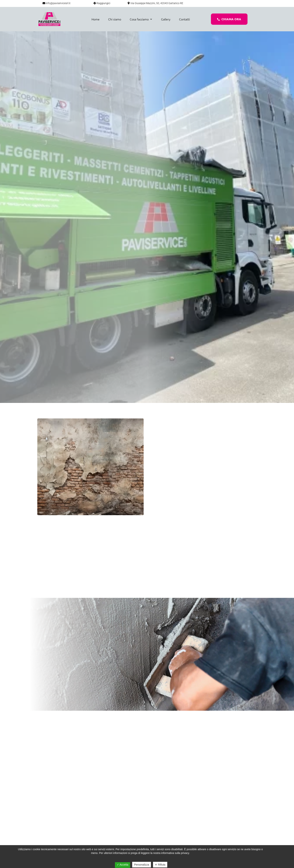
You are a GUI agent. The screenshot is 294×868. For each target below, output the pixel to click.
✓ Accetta (123, 865)
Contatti (184, 19)
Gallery (166, 19)
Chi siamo (115, 19)
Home (96, 19)
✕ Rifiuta (160, 865)
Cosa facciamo (139, 19)
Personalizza (142, 865)
